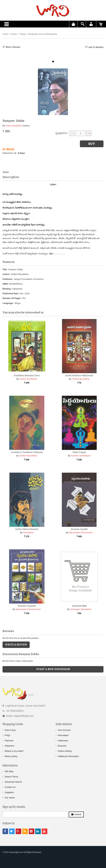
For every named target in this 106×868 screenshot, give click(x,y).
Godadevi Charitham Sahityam (27, 452)
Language (8, 303)
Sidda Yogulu (79, 452)
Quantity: (62, 133)
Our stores (10, 798)
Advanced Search (13, 782)
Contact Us (10, 787)
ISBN (5, 284)
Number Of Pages (12, 298)
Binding (7, 289)
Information (63, 735)
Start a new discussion (53, 669)
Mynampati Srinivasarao (81, 533)
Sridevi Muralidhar (14, 126)
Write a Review (13, 47)
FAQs (7, 735)
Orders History (65, 751)
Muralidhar (28, 533)
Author (6, 274)
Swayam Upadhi (79, 529)
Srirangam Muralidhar (81, 609)
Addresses (63, 741)
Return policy (11, 756)
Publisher (7, 279)
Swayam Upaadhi (27, 606)
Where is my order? (14, 751)
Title (5, 269)
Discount (62, 746)
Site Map (9, 771)
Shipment (9, 746)
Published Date (10, 293)
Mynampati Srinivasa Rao (28, 609)
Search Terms (11, 777)
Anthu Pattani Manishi (27, 529)
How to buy (10, 730)
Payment (9, 741)
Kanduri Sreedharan (81, 456)
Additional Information (68, 756)
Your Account (64, 730)
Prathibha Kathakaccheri (27, 375)
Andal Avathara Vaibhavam (79, 375)
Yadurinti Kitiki (79, 606)
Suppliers (9, 792)
